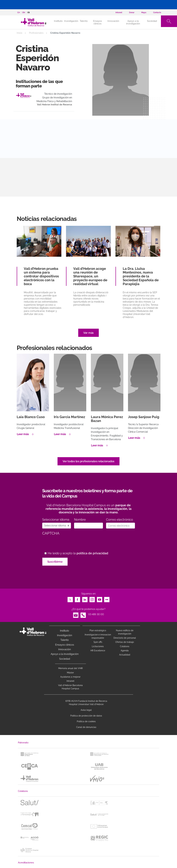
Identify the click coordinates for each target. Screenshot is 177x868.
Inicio (19, 33)
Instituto (65, 631)
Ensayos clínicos (97, 22)
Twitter (70, 599)
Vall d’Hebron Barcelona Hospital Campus (70, 687)
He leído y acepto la (78, 553)
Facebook (77, 599)
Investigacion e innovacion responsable (98, 636)
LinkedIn (85, 599)
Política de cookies (86, 721)
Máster (70, 673)
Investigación (71, 21)
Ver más (88, 333)
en (24, 13)
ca (19, 13)
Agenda (125, 651)
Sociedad (152, 21)
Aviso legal (86, 710)
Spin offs (98, 642)
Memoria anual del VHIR (70, 668)
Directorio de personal (125, 638)
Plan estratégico (98, 630)
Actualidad (125, 655)
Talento (84, 21)
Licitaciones (98, 646)
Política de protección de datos (86, 716)
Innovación (113, 21)
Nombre (80, 520)
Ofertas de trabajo (125, 642)
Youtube (100, 599)
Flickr (107, 599)
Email (76, 614)
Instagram (92, 599)
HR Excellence (98, 651)
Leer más (23, 434)
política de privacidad (92, 553)
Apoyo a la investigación (133, 22)
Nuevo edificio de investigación (125, 632)
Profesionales (36, 33)
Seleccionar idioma (56, 520)
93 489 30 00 (96, 614)
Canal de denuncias (86, 727)
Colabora (125, 646)
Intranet (70, 681)
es (29, 13)
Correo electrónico (119, 520)
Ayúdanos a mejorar (70, 677)
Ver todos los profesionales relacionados (88, 461)
